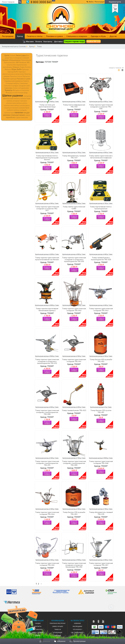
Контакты (48, 42)
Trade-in (58, 629)
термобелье (11, 117)
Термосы (8, 90)
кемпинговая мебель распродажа (17, 105)
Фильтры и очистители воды (17, 93)
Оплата (39, 42)
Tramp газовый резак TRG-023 (74, 410)
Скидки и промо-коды (74, 41)
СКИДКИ (38, 623)
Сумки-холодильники (21, 88)
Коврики (16, 67)
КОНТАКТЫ (38, 626)
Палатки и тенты (35, 36)
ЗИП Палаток (21, 62)
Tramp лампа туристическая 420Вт (74, 208)
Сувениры (8, 88)
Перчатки (26, 76)
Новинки (58, 635)
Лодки (22, 67)
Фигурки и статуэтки (21, 90)
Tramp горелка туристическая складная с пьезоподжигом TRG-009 (74, 463)
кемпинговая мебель (12, 98)
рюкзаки (7, 115)
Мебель (8, 69)
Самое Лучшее (58, 626)
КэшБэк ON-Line (94, 41)
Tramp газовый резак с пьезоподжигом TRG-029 (101, 258)
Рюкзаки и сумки (54, 36)
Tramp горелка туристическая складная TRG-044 (47, 513)
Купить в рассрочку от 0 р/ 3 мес (101, 407)
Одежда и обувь (98, 36)
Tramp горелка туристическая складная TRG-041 (74, 360)
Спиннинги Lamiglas (11, 86)
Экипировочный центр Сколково (14, 46)
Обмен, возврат (38, 632)
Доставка (58, 41)
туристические (22, 117)
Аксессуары (21, 55)
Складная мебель (12, 83)
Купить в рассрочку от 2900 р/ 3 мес (47, 305)
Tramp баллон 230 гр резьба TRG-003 (74, 513)
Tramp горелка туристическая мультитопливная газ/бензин (47, 258)
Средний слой (24, 86)
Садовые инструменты (14, 81)
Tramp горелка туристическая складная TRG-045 (47, 564)
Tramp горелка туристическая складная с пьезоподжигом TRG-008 (47, 412)
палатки (19, 112)
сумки (28, 115)
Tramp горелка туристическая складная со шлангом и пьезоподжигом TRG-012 (47, 361)
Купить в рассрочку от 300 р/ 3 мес (101, 560)
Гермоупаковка (10, 62)
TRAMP (55, 62)
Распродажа (8, 36)
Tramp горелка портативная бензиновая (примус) (47, 309)
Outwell (13, 55)
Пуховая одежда (10, 79)
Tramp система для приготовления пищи (47, 106)
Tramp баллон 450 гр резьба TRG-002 (101, 360)
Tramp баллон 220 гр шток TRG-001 (101, 411)
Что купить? (77, 629)
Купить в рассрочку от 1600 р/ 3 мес (47, 101)
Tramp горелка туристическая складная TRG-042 (74, 309)
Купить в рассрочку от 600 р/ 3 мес (47, 407)
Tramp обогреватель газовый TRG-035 (101, 513)
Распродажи (77, 626)
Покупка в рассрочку (58, 623)
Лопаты (28, 67)
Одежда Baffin (13, 72)
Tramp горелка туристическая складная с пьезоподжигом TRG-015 (47, 463)
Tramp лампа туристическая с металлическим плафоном (101, 157)
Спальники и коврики (77, 36)
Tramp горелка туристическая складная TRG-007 (101, 564)
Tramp (39, 46)
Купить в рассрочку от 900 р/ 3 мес (74, 101)
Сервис (38, 635)
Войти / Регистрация (97, 2)
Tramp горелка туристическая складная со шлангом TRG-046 (101, 107)
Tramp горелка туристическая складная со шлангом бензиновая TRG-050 (74, 565)
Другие (113, 36)
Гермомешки (26, 60)
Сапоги (26, 81)
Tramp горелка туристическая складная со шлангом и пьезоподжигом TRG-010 (74, 259)
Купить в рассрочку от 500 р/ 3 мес (74, 203)
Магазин (28, 42)
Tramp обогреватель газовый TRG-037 (74, 157)
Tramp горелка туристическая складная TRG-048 (101, 462)
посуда (26, 112)
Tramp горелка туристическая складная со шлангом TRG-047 (47, 208)
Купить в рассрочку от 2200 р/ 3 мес (47, 254)
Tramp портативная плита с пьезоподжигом (101, 208)
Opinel (7, 55)
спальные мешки (18, 115)
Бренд (20, 36)
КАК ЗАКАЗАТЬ (38, 629)
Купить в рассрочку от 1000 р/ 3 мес (101, 458)
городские (27, 96)
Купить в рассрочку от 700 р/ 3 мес (47, 152)
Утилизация (58, 632)
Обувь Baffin (17, 69)
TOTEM (48, 62)
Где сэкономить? (77, 632)
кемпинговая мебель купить (17, 103)
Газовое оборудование (11, 60)
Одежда (25, 69)
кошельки (8, 108)
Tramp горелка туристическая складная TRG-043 (101, 309)
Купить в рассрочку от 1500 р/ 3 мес (74, 560)
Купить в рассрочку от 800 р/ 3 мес (74, 254)
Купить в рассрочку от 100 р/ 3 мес (101, 356)
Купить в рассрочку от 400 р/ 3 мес (101, 254)
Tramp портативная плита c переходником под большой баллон (47, 158)
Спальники (24, 83)
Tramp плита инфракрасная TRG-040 (74, 106)
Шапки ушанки (13, 95)
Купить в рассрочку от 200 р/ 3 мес (74, 407)
